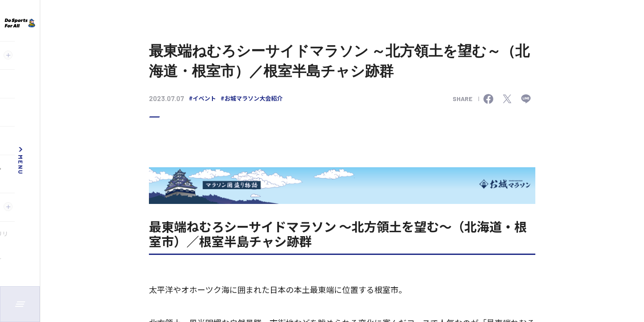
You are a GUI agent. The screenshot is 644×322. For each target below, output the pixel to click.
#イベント (202, 98)
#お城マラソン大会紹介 (252, 98)
